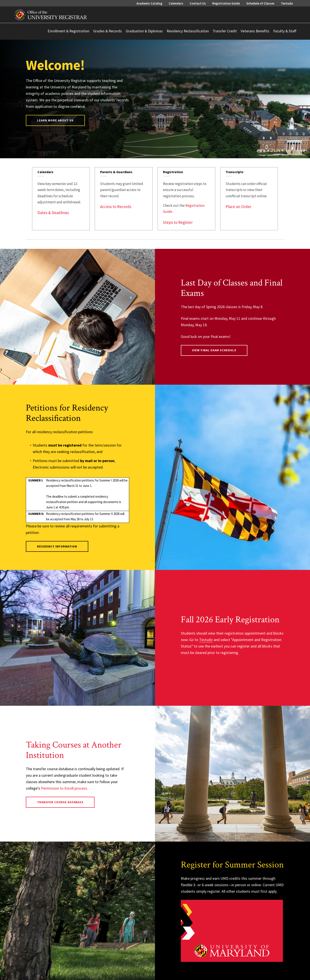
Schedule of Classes (260, 3)
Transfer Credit (225, 31)
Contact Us (198, 3)
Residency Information (57, 546)
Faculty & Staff (285, 31)
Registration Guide (226, 3)
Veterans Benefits (255, 31)
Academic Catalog (149, 3)
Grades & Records (108, 31)
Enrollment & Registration (68, 31)
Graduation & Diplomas (144, 31)
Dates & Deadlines (53, 213)
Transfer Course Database (60, 802)
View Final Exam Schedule (214, 350)
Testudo (287, 3)
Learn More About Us (55, 120)
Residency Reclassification (188, 31)
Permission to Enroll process (64, 788)
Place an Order (239, 207)
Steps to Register (178, 222)
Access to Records (116, 207)
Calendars (176, 3)
